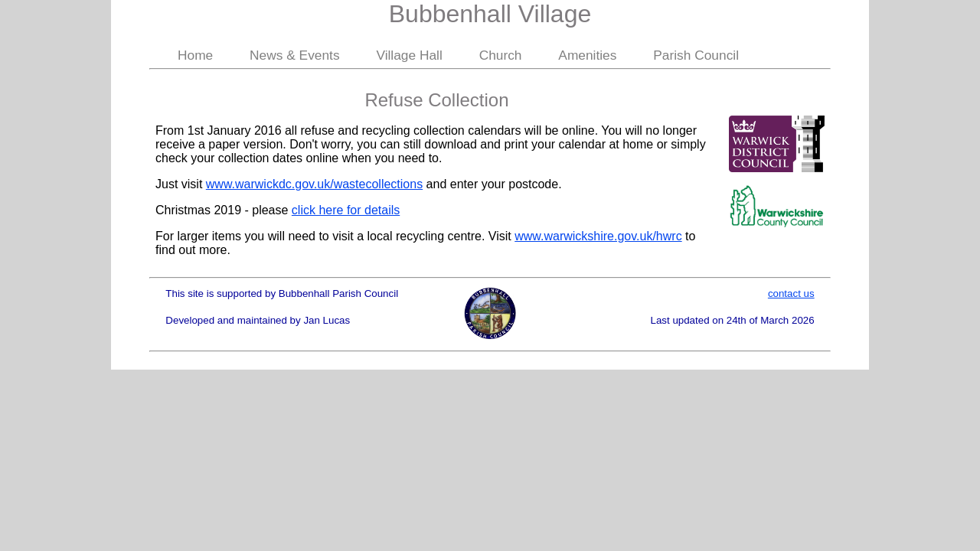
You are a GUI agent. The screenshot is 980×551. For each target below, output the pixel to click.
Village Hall (409, 55)
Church (501, 55)
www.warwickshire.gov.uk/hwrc (598, 236)
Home (195, 55)
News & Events (295, 55)
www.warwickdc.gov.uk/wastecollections (314, 184)
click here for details (346, 210)
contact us (791, 293)
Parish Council (696, 55)
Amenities (587, 55)
